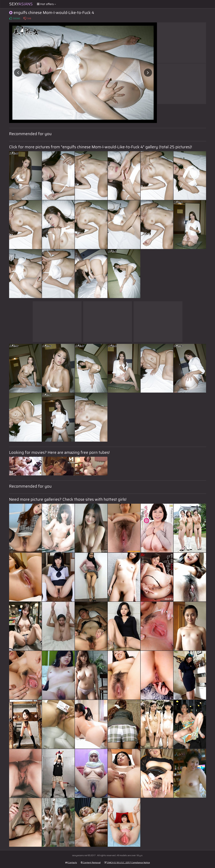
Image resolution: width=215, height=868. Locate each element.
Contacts (71, 862)
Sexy (21, 4)
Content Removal (91, 862)
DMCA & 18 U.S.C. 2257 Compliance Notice (127, 862)
